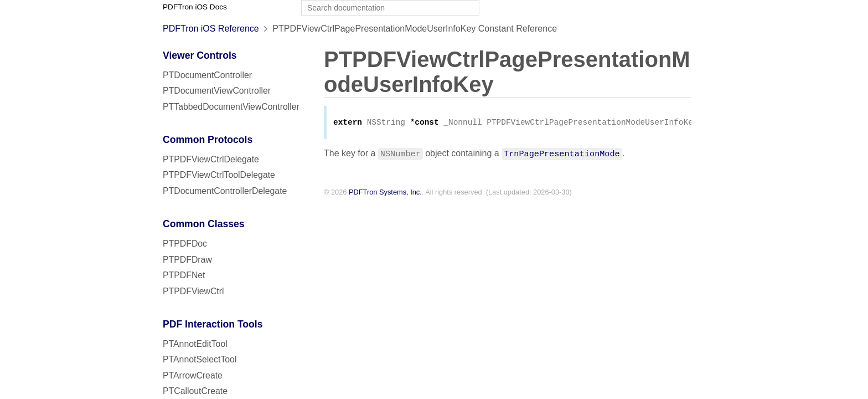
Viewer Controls (200, 55)
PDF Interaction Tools (213, 324)
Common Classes (204, 224)
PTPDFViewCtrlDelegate (211, 159)
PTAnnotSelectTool (200, 359)
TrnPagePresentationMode (562, 154)
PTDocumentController (207, 75)
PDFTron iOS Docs (195, 7)
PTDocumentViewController (217, 91)
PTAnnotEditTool (195, 344)
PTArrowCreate (193, 375)
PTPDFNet (184, 275)
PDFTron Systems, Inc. (385, 193)
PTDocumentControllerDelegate (225, 191)
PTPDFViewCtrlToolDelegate (219, 175)
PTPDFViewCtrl (193, 291)
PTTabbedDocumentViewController (231, 107)
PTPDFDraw (187, 260)
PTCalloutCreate (195, 391)
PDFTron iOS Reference (211, 29)
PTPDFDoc (185, 244)
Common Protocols (208, 140)
